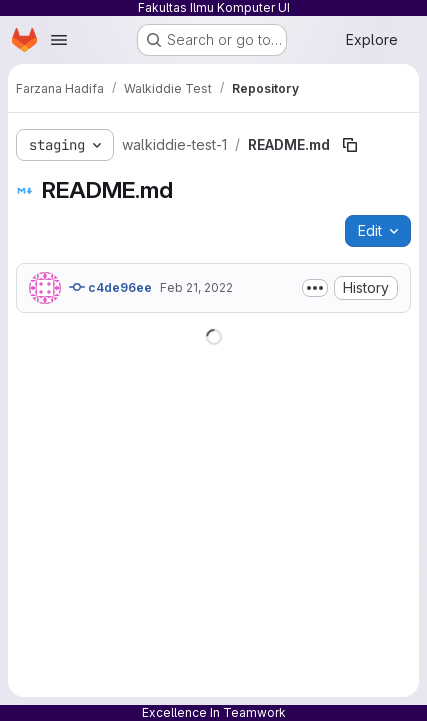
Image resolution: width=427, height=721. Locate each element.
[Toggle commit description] (315, 288)
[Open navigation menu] (59, 40)
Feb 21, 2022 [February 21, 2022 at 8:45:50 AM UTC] (196, 287)
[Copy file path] (350, 145)
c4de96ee (110, 287)
